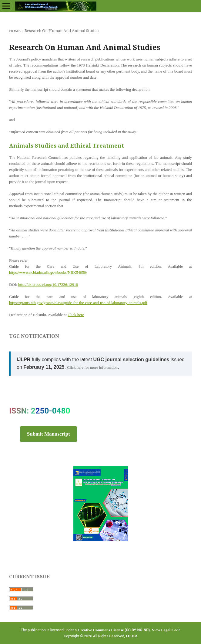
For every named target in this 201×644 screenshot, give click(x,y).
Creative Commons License (101, 630)
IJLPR (132, 636)
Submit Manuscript (49, 434)
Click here (76, 315)
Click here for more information (92, 367)
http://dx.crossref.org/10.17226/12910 (48, 284)
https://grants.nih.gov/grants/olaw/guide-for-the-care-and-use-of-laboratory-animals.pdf (78, 303)
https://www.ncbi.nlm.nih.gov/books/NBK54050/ (48, 272)
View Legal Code (166, 630)
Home (15, 31)
